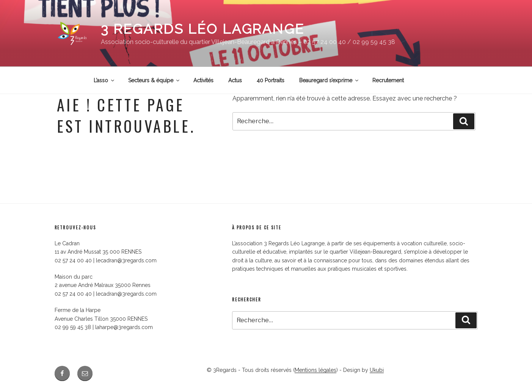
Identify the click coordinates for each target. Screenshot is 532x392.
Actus (235, 80)
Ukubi (377, 370)
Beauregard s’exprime (329, 80)
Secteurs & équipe (154, 80)
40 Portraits (271, 80)
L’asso (104, 80)
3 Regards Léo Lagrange (203, 29)
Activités (203, 80)
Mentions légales (315, 370)
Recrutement (388, 80)
